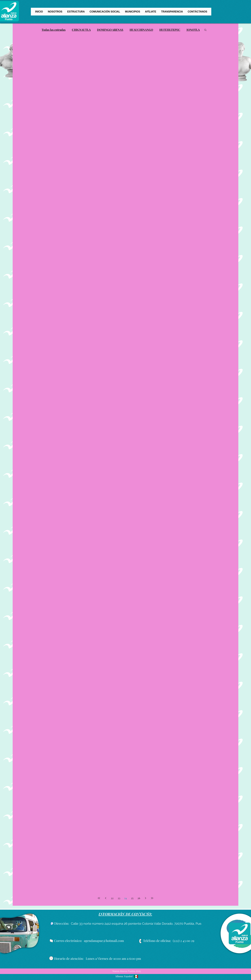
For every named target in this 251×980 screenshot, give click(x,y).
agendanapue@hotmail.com (104, 941)
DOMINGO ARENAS (110, 30)
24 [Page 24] (125, 898)
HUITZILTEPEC (170, 30)
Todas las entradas (54, 30)
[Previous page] (106, 898)
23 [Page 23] (119, 898)
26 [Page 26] (139, 898)
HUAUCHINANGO (141, 30)
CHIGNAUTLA (81, 30)
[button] (205, 30)
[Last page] (152, 898)
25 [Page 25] (132, 898)
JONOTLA (193, 30)
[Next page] (145, 898)
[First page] (99, 898)
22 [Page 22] (112, 898)
